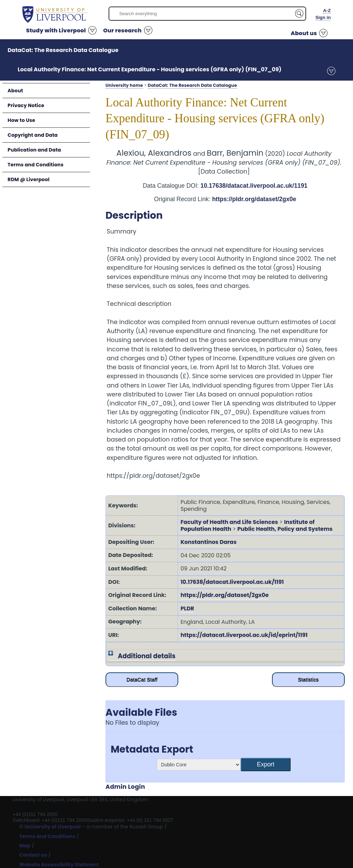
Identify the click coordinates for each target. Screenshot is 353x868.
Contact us (33, 855)
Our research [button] (122, 30)
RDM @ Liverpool (29, 179)
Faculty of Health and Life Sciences (229, 522)
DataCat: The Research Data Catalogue (63, 50)
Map (25, 846)
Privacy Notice (26, 105)
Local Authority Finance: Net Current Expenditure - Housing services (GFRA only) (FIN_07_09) (149, 69)
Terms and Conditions (36, 165)
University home (124, 85)
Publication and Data (34, 150)
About (15, 91)
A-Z (327, 11)
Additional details (147, 656)
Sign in (323, 17)
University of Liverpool (53, 827)
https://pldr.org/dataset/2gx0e (254, 199)
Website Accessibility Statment (59, 865)
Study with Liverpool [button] (56, 30)
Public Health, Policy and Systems (285, 529)
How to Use (21, 120)
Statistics (308, 679)
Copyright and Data (33, 135)
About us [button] (304, 33)
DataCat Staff (142, 679)
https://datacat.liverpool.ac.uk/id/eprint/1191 (244, 635)
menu (331, 71)
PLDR (188, 608)
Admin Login (125, 787)
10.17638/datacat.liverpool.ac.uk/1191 (254, 186)
